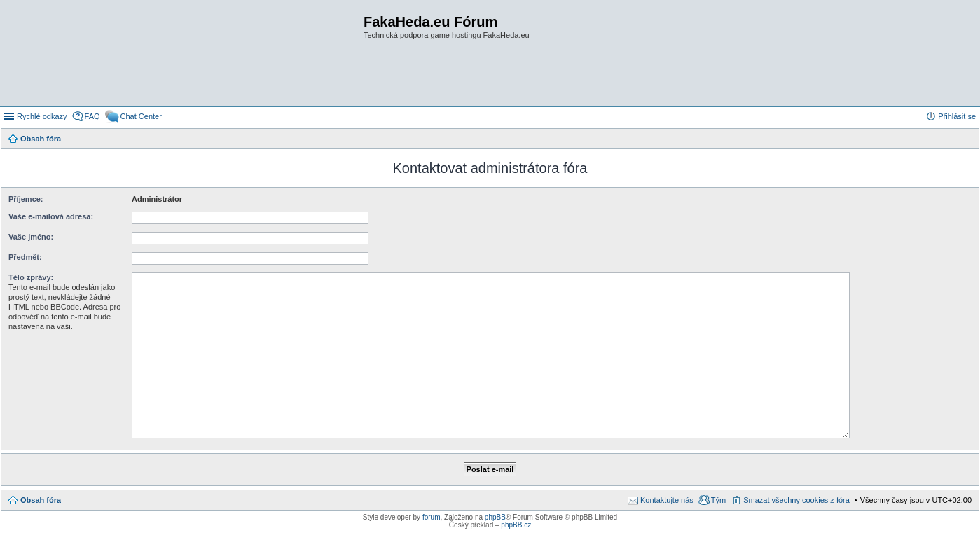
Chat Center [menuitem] (141, 116)
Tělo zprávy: (31, 277)
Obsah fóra (41, 500)
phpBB (495, 517)
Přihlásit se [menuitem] (957, 116)
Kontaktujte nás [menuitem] (667, 500)
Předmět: (25, 257)
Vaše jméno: (31, 237)
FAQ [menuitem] (92, 116)
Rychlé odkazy (42, 116)
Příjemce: (26, 199)
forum (432, 517)
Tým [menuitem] (718, 500)
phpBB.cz (516, 525)
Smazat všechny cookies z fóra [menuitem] (796, 500)
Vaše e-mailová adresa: (51, 216)
